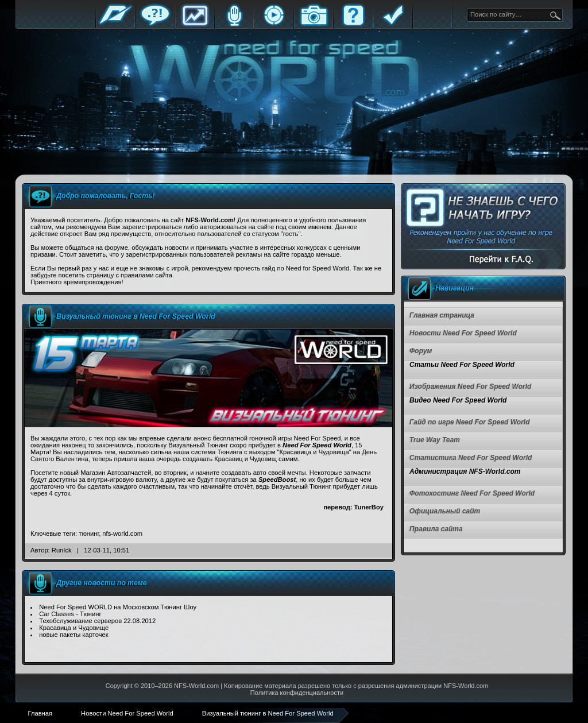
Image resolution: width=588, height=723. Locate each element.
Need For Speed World (317, 445)
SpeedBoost (277, 480)
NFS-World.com (196, 686)
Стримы (274, 24)
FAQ (353, 24)
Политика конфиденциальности (297, 693)
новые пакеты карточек (73, 635)
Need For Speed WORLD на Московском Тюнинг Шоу (118, 607)
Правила (393, 24)
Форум (155, 24)
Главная (115, 24)
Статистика (195, 24)
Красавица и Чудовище (74, 628)
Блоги (234, 24)
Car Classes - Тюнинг (70, 614)
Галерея (314, 24)
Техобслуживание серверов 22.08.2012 (97, 621)
